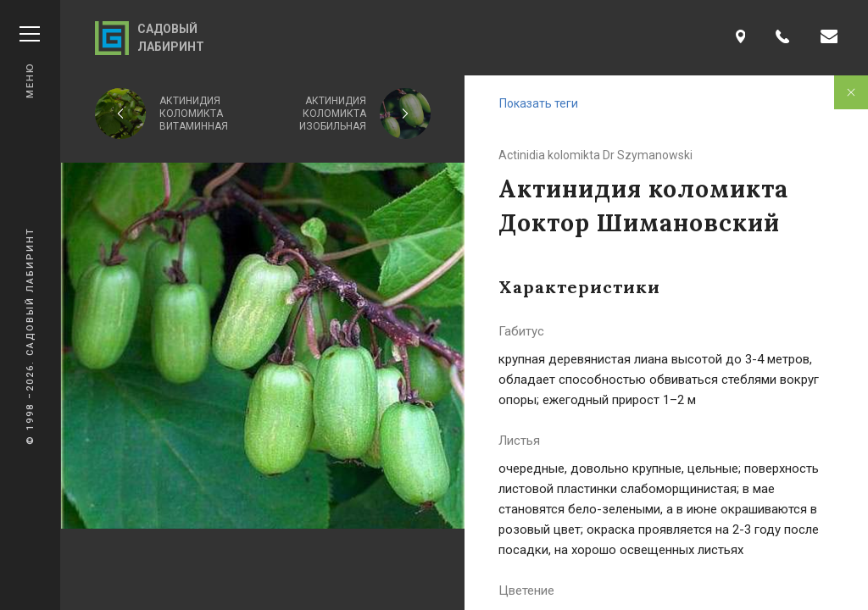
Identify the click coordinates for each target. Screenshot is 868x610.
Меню (30, 62)
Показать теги (539, 103)
